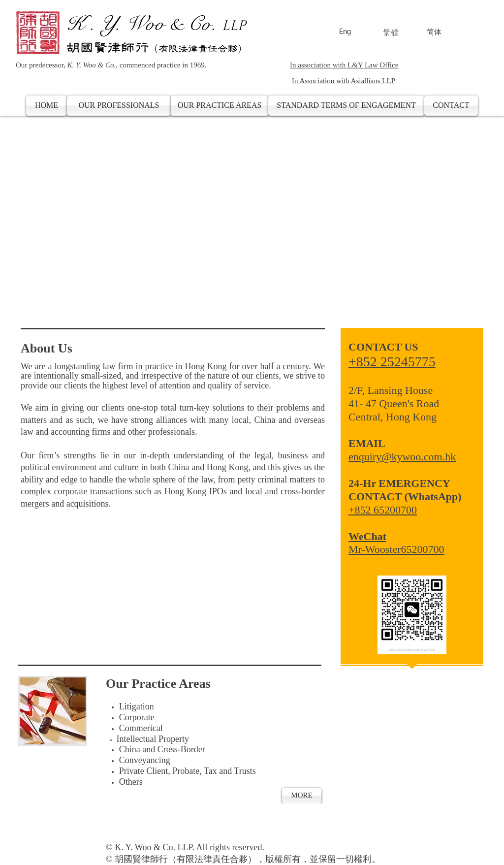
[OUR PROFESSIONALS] (119, 106)
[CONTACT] (451, 106)
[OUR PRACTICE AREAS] (220, 106)
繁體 (391, 32)
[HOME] (47, 106)
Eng (345, 32)
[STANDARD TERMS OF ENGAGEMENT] (346, 106)
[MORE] (302, 796)
